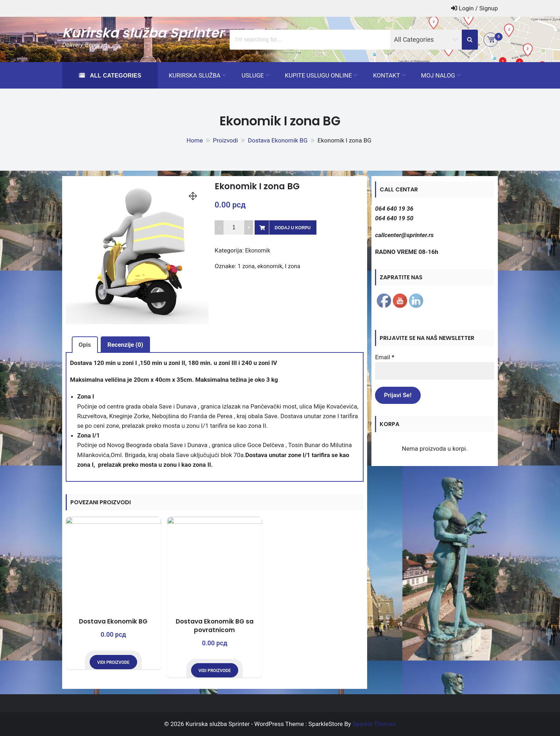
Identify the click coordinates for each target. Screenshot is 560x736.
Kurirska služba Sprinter (143, 33)
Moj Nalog (438, 75)
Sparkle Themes (374, 724)
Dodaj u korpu (293, 228)
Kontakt (386, 75)
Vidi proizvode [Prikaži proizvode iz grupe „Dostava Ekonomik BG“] (113, 662)
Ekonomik (257, 251)
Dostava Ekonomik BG (113, 621)
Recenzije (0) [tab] (125, 345)
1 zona (246, 266)
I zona (293, 266)
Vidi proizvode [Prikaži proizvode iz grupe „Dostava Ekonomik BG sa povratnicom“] (215, 671)
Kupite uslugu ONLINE (319, 75)
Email (385, 357)
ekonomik (270, 266)
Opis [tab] (85, 345)
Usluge (252, 75)
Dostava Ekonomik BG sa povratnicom (215, 626)
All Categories (115, 76)
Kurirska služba (194, 75)
